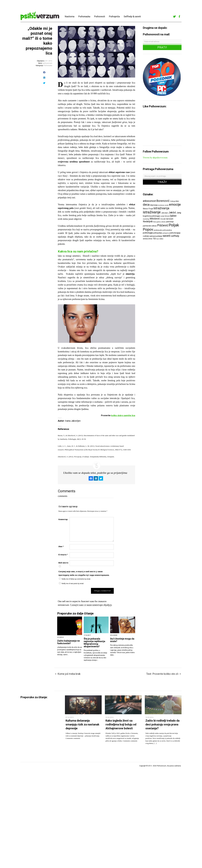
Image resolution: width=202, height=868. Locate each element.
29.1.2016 (49, 61)
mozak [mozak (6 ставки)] (163, 219)
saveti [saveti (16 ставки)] (167, 236)
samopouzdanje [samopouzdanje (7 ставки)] (156, 236)
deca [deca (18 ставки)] (146, 205)
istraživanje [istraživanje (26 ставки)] (152, 212)
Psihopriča (114, 16)
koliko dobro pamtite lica (123, 415)
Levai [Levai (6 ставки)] (162, 216)
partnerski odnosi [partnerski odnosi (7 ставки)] (150, 226)
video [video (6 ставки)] (161, 239)
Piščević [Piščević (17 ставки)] (163, 225)
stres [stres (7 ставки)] (150, 239)
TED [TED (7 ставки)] (154, 239)
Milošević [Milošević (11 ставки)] (155, 219)
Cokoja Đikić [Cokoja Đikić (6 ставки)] (175, 201)
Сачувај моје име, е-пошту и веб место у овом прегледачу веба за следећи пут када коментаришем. (84, 573)
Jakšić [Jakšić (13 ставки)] (172, 212)
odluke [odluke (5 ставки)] (163, 222)
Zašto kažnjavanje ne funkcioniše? (68, 642)
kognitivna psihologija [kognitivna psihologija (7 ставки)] (151, 216)
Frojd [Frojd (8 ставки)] (151, 209)
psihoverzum (48, 63)
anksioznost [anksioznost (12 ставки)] (149, 201)
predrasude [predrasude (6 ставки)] (158, 230)
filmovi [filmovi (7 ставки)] (145, 209)
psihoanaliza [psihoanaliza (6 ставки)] (167, 230)
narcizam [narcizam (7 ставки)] (170, 219)
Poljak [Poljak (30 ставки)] (174, 225)
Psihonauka (84, 16)
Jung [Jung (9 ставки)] (179, 213)
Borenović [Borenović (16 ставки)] (163, 201)
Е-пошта (63, 555)
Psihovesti (100, 16)
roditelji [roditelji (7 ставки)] (146, 236)
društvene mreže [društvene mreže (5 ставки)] (163, 205)
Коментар (63, 519)
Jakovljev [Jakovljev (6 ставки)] (165, 213)
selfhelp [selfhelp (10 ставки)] (175, 236)
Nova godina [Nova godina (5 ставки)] (157, 222)
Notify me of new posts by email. (73, 584)
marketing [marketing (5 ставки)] (146, 219)
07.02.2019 (70, 717)
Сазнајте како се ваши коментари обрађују (91, 605)
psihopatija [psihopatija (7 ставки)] (158, 233)
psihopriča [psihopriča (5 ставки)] (166, 233)
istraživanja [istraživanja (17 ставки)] (161, 208)
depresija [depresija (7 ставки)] (154, 205)
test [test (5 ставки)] (158, 239)
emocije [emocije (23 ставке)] (175, 204)
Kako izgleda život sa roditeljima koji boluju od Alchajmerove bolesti (121, 724)
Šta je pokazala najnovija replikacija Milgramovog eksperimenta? (94, 643)
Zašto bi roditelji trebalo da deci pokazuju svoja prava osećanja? (162, 724)
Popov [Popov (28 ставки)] (148, 229)
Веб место (63, 563)
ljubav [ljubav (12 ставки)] (173, 216)
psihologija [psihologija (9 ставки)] (148, 233)
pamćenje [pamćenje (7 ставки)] (170, 222)
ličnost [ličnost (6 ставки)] (167, 216)
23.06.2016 (110, 717)
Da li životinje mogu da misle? (122, 640)
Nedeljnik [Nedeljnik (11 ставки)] (148, 222)
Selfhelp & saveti (132, 16)
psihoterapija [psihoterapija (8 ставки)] (175, 233)
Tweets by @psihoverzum (155, 158)
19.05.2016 (149, 717)
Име (61, 546)
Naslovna (70, 16)
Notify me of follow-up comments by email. (76, 579)
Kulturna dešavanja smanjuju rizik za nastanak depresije (82, 724)
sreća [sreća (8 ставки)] (145, 239)
